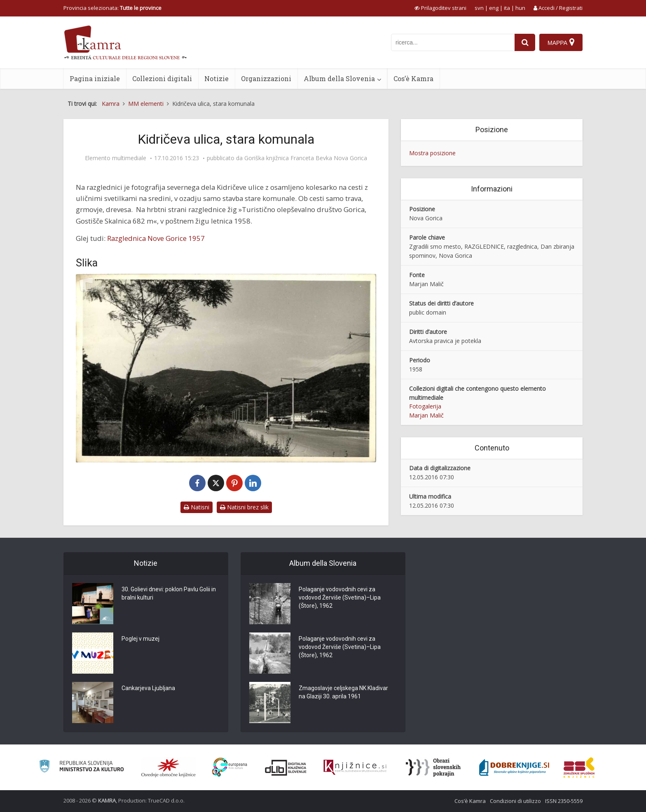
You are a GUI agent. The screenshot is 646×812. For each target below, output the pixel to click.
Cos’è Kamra (413, 78)
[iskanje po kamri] (453, 42)
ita (507, 8)
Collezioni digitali (162, 78)
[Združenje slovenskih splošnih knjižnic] (355, 768)
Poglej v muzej (140, 639)
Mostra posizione (432, 153)
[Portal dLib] (286, 768)
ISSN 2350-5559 (564, 801)
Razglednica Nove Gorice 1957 (156, 238)
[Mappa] (561, 42)
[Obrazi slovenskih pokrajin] (433, 768)
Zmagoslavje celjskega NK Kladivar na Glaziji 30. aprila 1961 (343, 692)
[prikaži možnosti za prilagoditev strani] (440, 8)
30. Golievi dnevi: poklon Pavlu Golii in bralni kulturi (169, 593)
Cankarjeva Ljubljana (148, 688)
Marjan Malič (426, 415)
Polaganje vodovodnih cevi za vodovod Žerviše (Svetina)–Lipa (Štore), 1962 (340, 597)
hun (520, 8)
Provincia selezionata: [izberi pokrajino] (112, 8)
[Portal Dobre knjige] (514, 768)
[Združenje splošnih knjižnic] (579, 768)
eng (494, 8)
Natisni (197, 507)
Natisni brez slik (244, 507)
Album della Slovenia (339, 78)
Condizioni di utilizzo (515, 801)
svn (479, 8)
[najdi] (525, 42)
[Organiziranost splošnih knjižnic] (169, 768)
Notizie (217, 78)
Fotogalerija (425, 406)
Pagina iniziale (95, 78)
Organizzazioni (266, 78)
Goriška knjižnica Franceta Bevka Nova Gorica (306, 158)
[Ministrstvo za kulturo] (81, 767)
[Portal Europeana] (230, 767)
